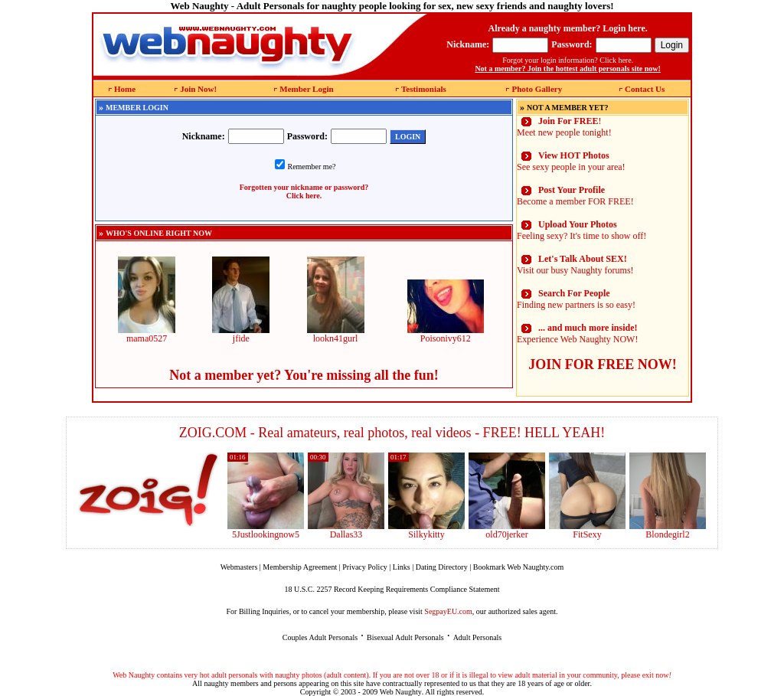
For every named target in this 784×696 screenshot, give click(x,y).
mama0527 (147, 334)
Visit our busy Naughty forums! (575, 265)
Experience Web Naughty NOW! (577, 333)
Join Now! (198, 89)
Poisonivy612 (446, 334)
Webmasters (239, 567)
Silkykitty (426, 534)
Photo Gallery (537, 89)
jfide (241, 334)
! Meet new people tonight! (564, 127)
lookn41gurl (336, 334)
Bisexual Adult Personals (405, 637)
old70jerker (506, 534)
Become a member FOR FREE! (575, 196)
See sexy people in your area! (571, 161)
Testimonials (424, 89)
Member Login (306, 89)
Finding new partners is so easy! (576, 299)
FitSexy (587, 534)
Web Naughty (401, 692)
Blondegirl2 (667, 534)
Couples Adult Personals (320, 637)
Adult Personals (478, 637)
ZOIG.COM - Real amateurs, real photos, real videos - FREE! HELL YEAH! (392, 433)
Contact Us (645, 89)
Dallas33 (346, 534)
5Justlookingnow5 (266, 534)
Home (125, 89)
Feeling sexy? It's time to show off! (581, 230)
